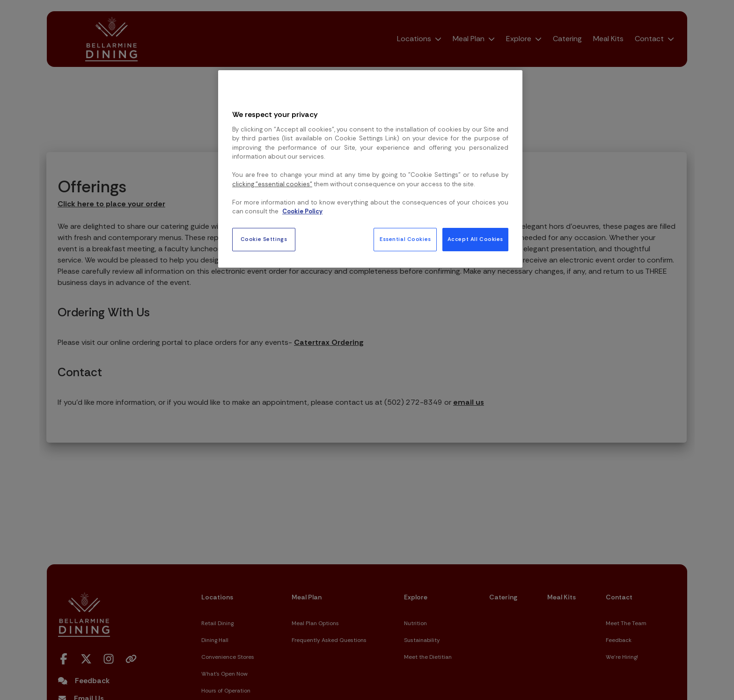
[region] (370, 169)
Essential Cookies (405, 239)
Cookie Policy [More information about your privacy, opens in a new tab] (302, 211)
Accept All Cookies (475, 239)
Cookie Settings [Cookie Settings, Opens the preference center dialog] (264, 239)
